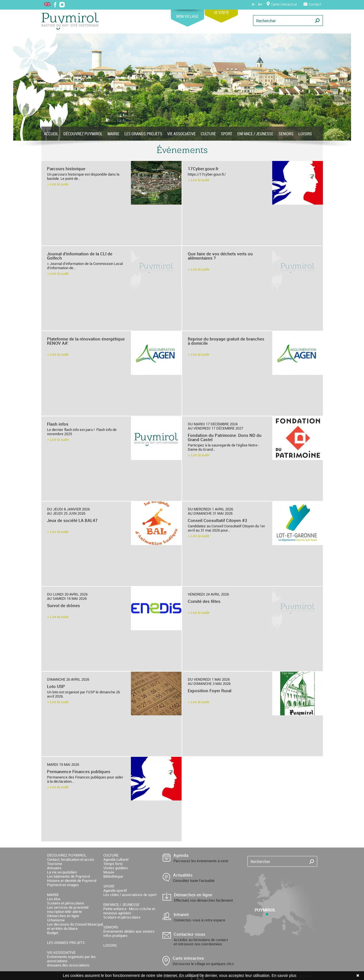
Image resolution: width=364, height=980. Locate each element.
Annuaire (54, 868)
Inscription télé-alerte (64, 912)
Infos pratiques (115, 935)
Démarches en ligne (63, 916)
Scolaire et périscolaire (66, 903)
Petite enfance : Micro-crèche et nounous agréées (129, 911)
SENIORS (286, 134)
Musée (109, 872)
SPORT (227, 134)
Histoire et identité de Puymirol (72, 881)
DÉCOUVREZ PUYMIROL (83, 134)
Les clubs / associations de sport (130, 895)
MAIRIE (113, 134)
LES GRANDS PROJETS (143, 134)
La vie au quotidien (62, 872)
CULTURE (208, 134)
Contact (312, 4)
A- (254, 4)
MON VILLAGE (187, 14)
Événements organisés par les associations (71, 959)
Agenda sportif (115, 890)
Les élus (54, 899)
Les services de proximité (68, 907)
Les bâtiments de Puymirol (68, 876)
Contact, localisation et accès (71, 859)
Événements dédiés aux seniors (129, 931)
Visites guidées (116, 868)
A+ (260, 4)
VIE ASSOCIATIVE (181, 134)
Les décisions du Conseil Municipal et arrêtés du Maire (75, 926)
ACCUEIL (51, 134)
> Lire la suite (58, 184)
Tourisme (55, 864)
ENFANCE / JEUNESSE (255, 134)
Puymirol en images (63, 885)
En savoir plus (284, 975)
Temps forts (113, 864)
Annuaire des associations (68, 965)
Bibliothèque (113, 876)
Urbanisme (56, 920)
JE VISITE (221, 10)
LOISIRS (305, 134)
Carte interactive (282, 4)
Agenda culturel (116, 859)
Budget (53, 933)
